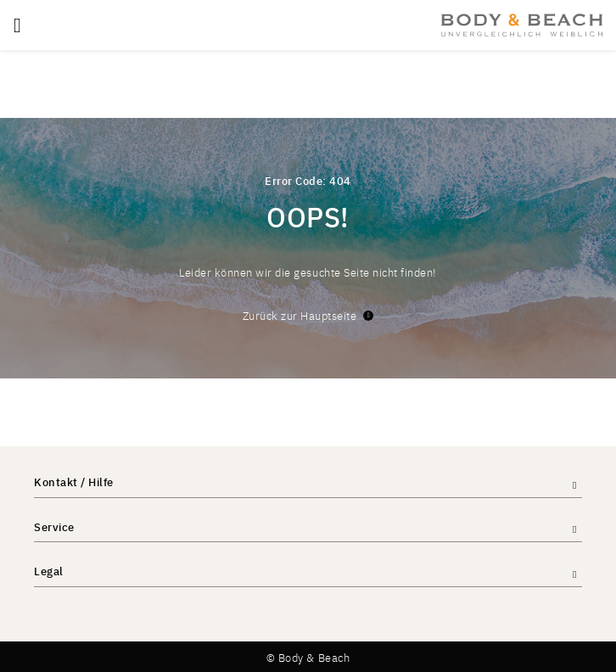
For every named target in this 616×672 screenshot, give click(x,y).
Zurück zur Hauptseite (308, 315)
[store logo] (522, 25)
